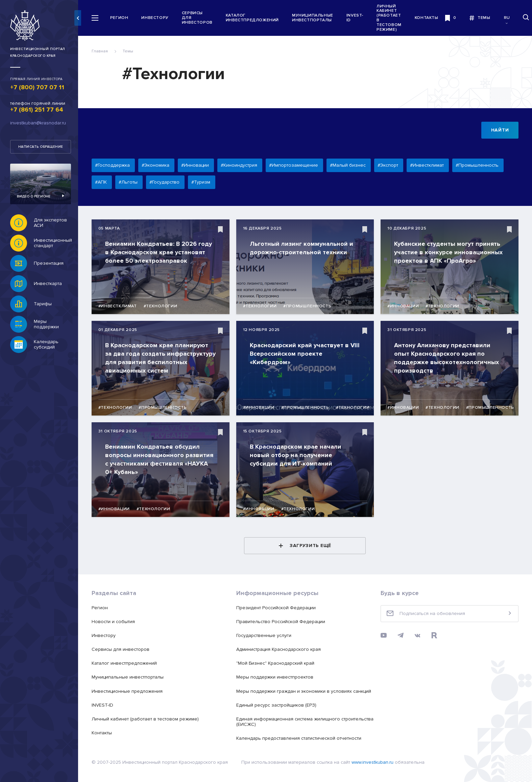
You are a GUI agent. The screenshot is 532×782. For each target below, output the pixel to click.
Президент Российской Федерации (278, 608)
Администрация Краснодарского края (281, 649)
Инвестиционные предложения (130, 691)
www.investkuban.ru (376, 762)
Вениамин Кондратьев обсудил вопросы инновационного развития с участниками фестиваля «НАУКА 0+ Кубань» (162, 459)
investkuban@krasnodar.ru (38, 123)
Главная (103, 51)
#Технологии (164, 306)
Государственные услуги (266, 635)
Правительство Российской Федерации (283, 622)
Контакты (430, 18)
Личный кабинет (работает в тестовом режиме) (392, 18)
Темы (131, 51)
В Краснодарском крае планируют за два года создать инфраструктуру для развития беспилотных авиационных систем (161, 358)
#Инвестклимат (121, 306)
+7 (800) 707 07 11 (37, 87)
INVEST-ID (358, 18)
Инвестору (158, 18)
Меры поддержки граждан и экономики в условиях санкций (306, 691)
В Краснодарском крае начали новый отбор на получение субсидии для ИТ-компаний (298, 455)
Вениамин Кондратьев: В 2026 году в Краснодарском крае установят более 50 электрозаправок (162, 252)
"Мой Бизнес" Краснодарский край (277, 663)
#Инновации (404, 306)
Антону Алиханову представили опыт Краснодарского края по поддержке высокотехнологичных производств (448, 358)
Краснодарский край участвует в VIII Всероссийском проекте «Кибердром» (301, 354)
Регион (122, 18)
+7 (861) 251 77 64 (37, 110)
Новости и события (116, 622)
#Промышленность (309, 306)
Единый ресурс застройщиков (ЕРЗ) (278, 705)
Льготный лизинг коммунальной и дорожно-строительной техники (304, 248)
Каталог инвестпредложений (255, 18)
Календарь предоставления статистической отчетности (301, 738)
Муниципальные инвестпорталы (316, 18)
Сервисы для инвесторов (200, 18)
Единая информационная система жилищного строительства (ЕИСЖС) (290, 722)
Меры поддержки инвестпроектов (277, 677)
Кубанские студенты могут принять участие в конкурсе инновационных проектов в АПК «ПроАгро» (449, 252)
